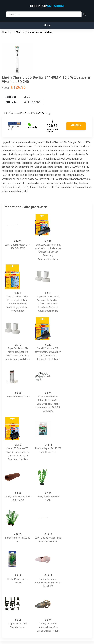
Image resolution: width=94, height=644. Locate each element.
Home (47, 25)
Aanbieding (76, 126)
